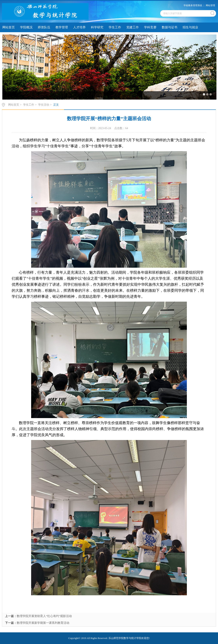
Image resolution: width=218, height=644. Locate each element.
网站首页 (9, 27)
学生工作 (115, 27)
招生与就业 (190, 27)
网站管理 (210, 5)
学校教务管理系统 (193, 5)
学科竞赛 (150, 27)
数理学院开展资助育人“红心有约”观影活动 (44, 616)
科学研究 (97, 27)
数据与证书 (170, 27)
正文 (56, 105)
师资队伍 (44, 27)
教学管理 (62, 27)
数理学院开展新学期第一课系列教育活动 (43, 623)
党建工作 (133, 27)
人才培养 (79, 27)
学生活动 (44, 105)
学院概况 (26, 27)
